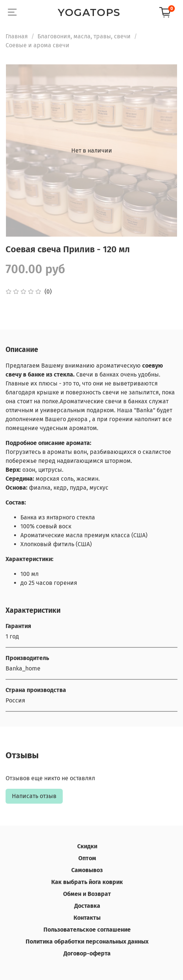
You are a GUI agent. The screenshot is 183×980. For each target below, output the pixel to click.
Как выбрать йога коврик (87, 882)
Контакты (87, 918)
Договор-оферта (87, 953)
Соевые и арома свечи (37, 45)
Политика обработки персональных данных (87, 941)
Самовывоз (87, 870)
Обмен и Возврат (87, 894)
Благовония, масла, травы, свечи (84, 36)
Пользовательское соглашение (87, 930)
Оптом (87, 858)
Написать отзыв (34, 796)
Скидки (87, 846)
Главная (17, 36)
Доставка (87, 906)
